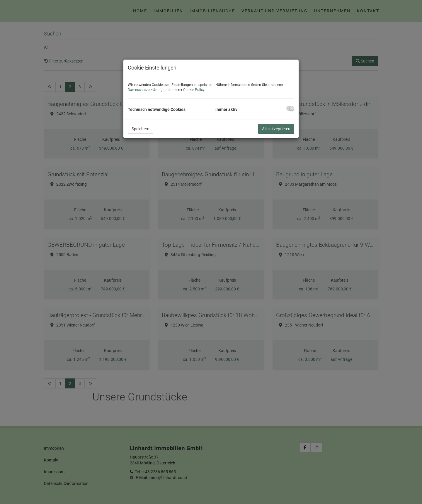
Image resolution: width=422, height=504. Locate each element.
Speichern (141, 129)
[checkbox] (290, 108)
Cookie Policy (194, 90)
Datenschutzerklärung (145, 90)
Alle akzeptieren (276, 129)
